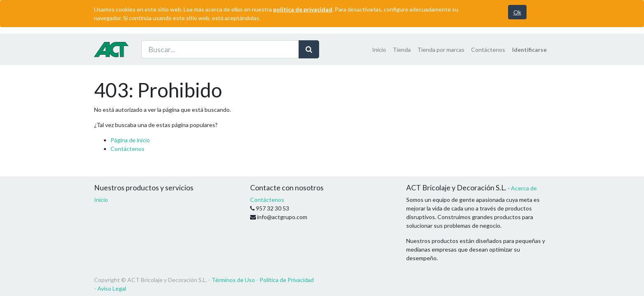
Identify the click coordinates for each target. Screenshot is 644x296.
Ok (517, 12)
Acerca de (524, 188)
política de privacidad (303, 9)
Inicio (101, 200)
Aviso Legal (112, 288)
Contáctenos (128, 149)
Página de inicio (130, 140)
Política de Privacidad (287, 280)
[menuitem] (379, 50)
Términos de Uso (233, 280)
